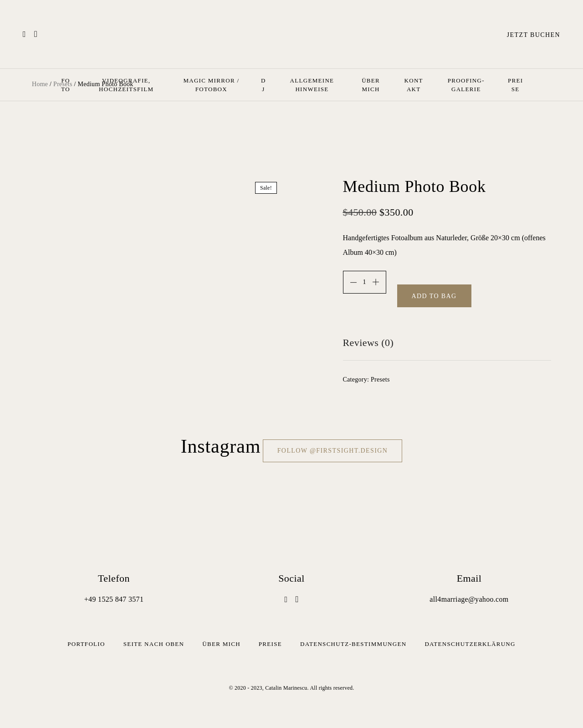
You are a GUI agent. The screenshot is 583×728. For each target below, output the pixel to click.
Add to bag (434, 296)
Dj (263, 85)
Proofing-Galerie (466, 85)
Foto (66, 85)
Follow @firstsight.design (333, 451)
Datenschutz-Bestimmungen (353, 644)
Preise (515, 85)
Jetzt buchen (534, 35)
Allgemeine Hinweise (312, 85)
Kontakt (414, 85)
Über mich (371, 85)
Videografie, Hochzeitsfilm (126, 85)
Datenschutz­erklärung (470, 644)
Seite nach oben (154, 644)
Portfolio (86, 644)
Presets (380, 379)
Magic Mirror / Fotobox (211, 85)
